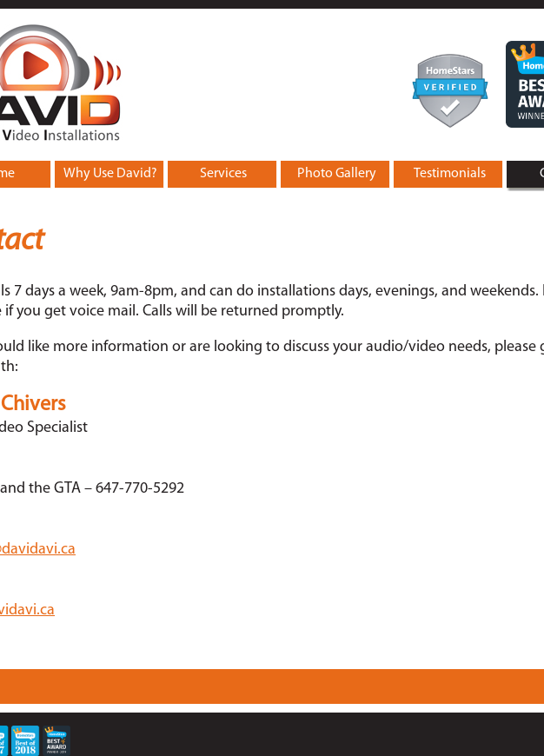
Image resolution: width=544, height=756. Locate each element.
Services (223, 174)
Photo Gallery (337, 174)
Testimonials (450, 174)
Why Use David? (110, 174)
